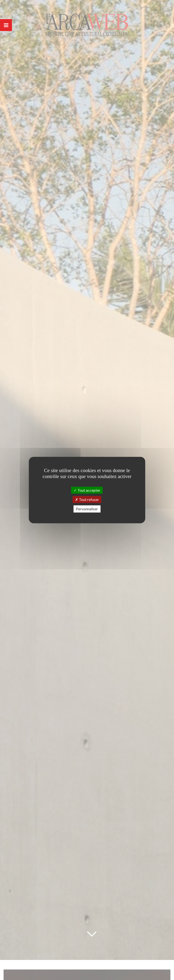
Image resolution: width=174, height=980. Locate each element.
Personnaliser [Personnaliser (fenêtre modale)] (87, 509)
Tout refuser (87, 499)
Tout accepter (87, 490)
